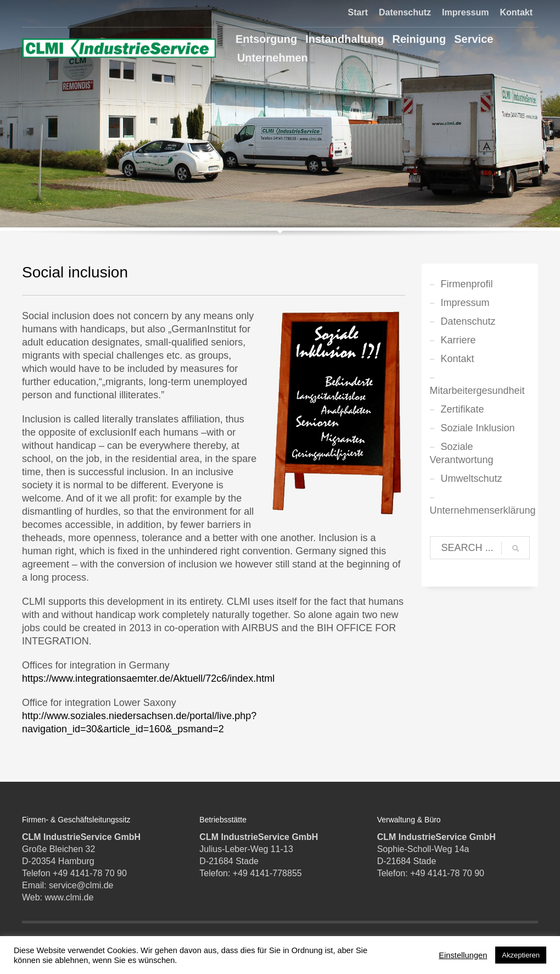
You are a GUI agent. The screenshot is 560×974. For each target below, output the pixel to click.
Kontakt (516, 12)
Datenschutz (405, 12)
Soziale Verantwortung (462, 453)
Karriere (458, 340)
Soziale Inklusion (478, 428)
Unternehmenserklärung (480, 510)
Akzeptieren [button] (521, 955)
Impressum (465, 12)
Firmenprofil (467, 284)
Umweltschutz (472, 478)
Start (358, 12)
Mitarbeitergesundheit (477, 391)
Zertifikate (463, 409)
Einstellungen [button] (463, 955)
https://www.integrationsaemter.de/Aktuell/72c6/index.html (148, 678)
